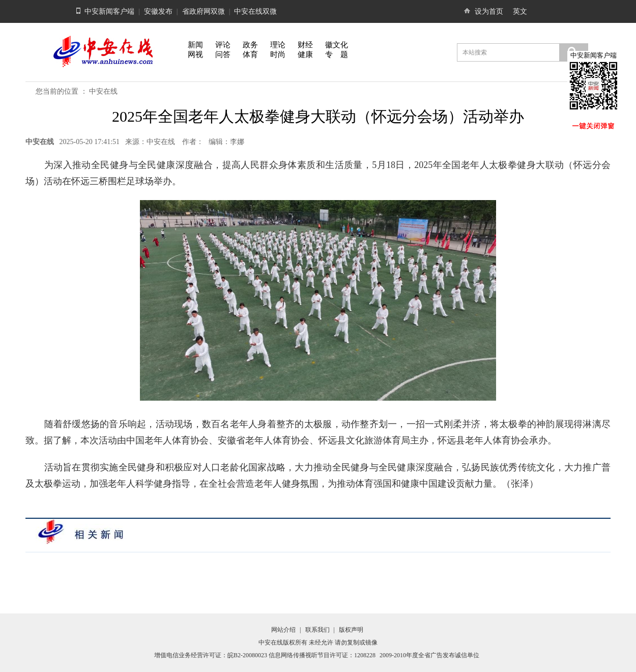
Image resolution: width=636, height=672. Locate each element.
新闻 (195, 45)
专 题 (337, 54)
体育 (250, 54)
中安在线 (103, 91)
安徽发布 (158, 11)
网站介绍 (283, 630)
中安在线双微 (255, 11)
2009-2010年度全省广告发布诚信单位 (429, 655)
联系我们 (317, 630)
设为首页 (489, 11)
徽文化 (337, 45)
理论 (278, 45)
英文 (520, 11)
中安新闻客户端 (109, 11)
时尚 (278, 54)
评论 (223, 45)
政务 (250, 45)
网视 (195, 54)
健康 (305, 54)
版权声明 (351, 630)
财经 (305, 45)
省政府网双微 (204, 11)
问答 (223, 54)
